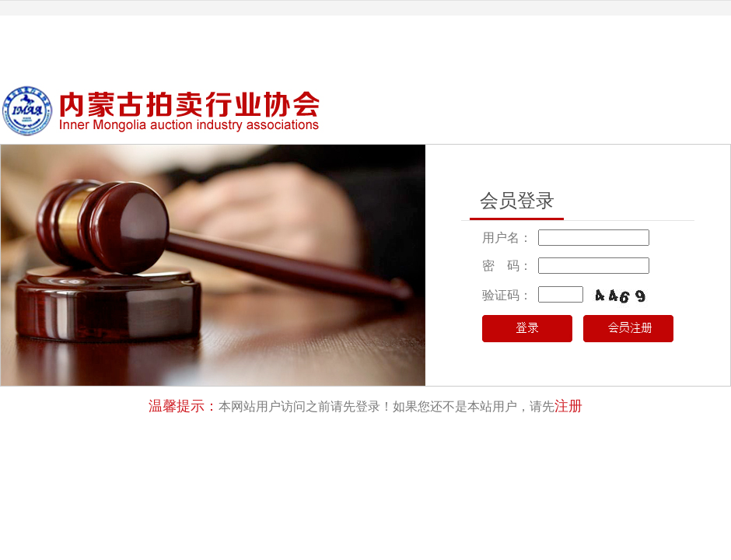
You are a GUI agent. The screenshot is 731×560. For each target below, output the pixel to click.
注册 (568, 406)
